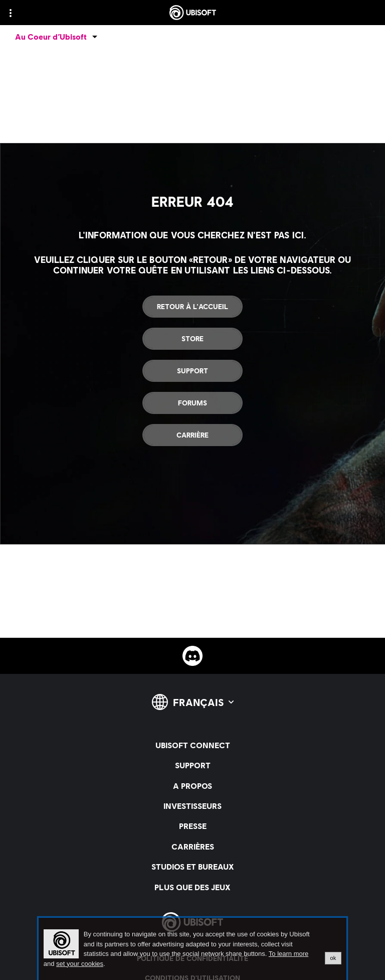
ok (333, 958)
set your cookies (80, 964)
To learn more (288, 954)
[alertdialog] (192, 949)
